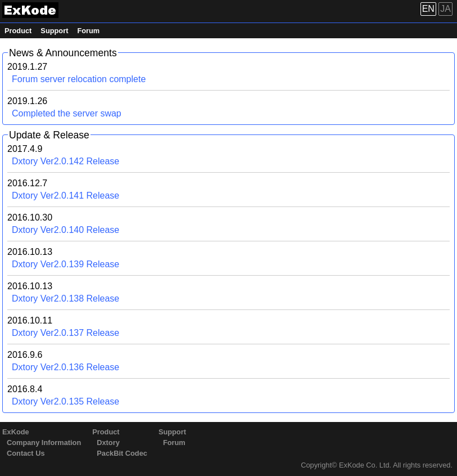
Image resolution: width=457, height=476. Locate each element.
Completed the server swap (67, 113)
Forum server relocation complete (79, 79)
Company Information (44, 443)
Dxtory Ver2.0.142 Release (65, 161)
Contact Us (26, 453)
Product (18, 31)
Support (54, 31)
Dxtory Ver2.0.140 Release (65, 230)
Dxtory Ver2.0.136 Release (65, 367)
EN (428, 9)
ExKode (16, 432)
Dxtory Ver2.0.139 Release (65, 264)
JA (445, 9)
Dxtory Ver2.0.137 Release (65, 333)
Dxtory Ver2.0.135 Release (65, 401)
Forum (88, 31)
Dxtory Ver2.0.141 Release (65, 196)
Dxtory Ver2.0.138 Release (65, 298)
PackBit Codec (122, 453)
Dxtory (108, 443)
